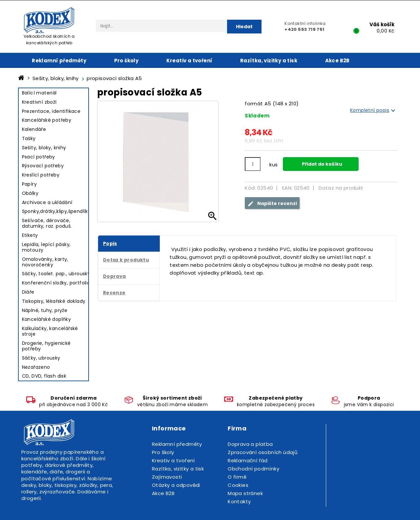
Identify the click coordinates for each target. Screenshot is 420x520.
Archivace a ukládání (47, 202)
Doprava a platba (250, 444)
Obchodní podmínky (253, 469)
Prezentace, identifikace (51, 111)
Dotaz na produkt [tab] (341, 188)
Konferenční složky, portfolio (56, 283)
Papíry (29, 184)
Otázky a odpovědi (176, 485)
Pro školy (126, 61)
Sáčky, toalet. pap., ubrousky (56, 274)
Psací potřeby (39, 157)
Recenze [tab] (114, 293)
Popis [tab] (110, 243)
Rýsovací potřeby (43, 166)
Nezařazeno (36, 367)
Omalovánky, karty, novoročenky (45, 262)
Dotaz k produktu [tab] (126, 260)
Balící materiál (39, 93)
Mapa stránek (245, 493)
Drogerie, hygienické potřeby (46, 346)
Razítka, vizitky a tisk (269, 61)
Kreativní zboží (39, 102)
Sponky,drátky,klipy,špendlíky (56, 211)
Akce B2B (337, 61)
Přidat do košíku (322, 164)
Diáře (28, 292)
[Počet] (253, 164)
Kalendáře (34, 129)
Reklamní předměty (59, 61)
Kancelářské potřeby (47, 120)
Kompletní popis (374, 111)
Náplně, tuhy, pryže (45, 310)
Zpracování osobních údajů (263, 452)
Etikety (30, 235)
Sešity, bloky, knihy (44, 148)
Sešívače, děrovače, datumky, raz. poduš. (47, 223)
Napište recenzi (272, 204)
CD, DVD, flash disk (44, 376)
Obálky (30, 193)
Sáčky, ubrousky (41, 358)
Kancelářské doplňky (47, 319)
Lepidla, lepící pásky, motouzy (46, 247)
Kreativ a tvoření (189, 61)
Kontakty (239, 501)
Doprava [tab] (115, 276)
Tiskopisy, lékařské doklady (54, 301)
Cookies (238, 485)
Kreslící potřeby (41, 175)
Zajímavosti (167, 477)
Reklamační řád (248, 460)
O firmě (237, 477)
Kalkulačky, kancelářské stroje (50, 331)
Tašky (29, 138)
